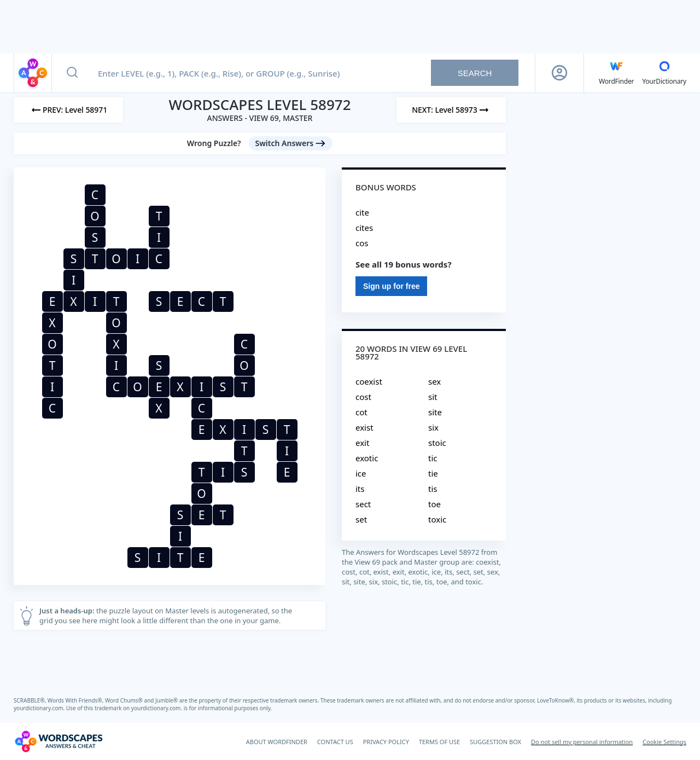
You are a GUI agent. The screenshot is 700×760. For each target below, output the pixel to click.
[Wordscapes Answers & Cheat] (59, 741)
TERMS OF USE (439, 742)
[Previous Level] (68, 110)
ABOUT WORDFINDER (277, 742)
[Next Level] (451, 110)
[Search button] (72, 73)
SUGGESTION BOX (495, 742)
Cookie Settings (664, 742)
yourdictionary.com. (40, 708)
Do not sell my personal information (582, 742)
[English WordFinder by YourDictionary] (616, 73)
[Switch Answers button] (291, 143)
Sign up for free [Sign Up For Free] (391, 286)
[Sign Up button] (559, 73)
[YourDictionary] (664, 73)
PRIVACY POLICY (386, 742)
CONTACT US (335, 742)
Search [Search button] (475, 73)
